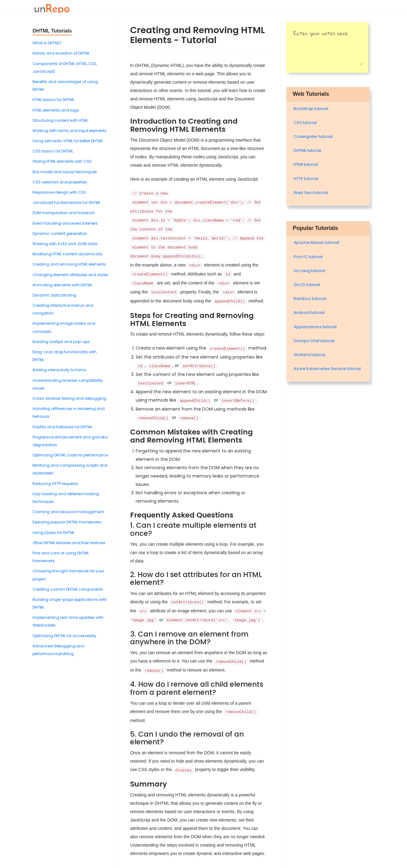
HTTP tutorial (306, 179)
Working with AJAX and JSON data (65, 244)
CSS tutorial (305, 123)
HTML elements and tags (56, 110)
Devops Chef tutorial (314, 341)
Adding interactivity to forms (59, 370)
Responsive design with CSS (59, 192)
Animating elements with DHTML (62, 285)
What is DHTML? (47, 43)
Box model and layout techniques (65, 172)
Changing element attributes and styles (70, 275)
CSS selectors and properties (60, 182)
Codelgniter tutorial (313, 137)
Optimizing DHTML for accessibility (64, 636)
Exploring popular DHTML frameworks (67, 522)
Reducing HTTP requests (55, 484)
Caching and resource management (68, 512)
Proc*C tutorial (308, 257)
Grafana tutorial (309, 355)
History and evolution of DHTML (61, 53)
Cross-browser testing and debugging (69, 398)
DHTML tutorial (307, 150)
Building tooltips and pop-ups (61, 342)
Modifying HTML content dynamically (68, 254)
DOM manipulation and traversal (63, 213)
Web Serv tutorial (311, 193)
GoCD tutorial (307, 285)
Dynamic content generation (60, 234)
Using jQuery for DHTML (54, 533)
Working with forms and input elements (70, 131)
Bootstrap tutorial (311, 109)
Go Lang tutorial (309, 271)
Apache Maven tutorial (316, 242)
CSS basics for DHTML (53, 151)
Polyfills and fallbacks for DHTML (62, 427)
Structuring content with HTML (60, 120)
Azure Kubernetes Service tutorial (327, 369)
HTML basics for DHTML (53, 100)
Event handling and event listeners (65, 223)
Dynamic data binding (54, 295)
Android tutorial (309, 313)
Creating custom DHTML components (68, 589)
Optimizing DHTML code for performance (70, 455)
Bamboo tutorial (310, 299)
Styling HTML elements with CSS (62, 161)
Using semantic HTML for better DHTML (68, 141)
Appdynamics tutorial (315, 327)
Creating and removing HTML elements (69, 264)
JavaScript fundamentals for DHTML (66, 203)
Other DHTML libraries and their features (69, 543)
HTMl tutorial (306, 164)
